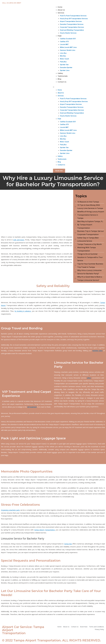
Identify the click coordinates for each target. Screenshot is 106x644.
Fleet (60, 36)
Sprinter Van (65, 65)
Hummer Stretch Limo (68, 51)
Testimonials (63, 77)
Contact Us (62, 83)
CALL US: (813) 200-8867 (12, 3)
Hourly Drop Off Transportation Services (75, 19)
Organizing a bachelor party (11, 511)
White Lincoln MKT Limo (69, 48)
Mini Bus (63, 56)
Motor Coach (65, 59)
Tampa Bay (68, 545)
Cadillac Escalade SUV (68, 39)
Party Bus (64, 62)
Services (61, 13)
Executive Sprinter (67, 68)
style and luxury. (19, 241)
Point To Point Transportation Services (74, 16)
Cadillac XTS (65, 42)
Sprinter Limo (65, 71)
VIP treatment (32, 408)
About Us (61, 10)
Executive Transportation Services (73, 25)
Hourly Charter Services (69, 33)
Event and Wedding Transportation (73, 30)
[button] (79, 88)
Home (60, 7)
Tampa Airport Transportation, (45, 531)
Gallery (60, 74)
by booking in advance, (23, 312)
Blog (60, 80)
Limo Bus (63, 54)
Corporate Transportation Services (73, 27)
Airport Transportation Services (72, 22)
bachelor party (97, 351)
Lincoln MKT (65, 45)
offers (89, 379)
